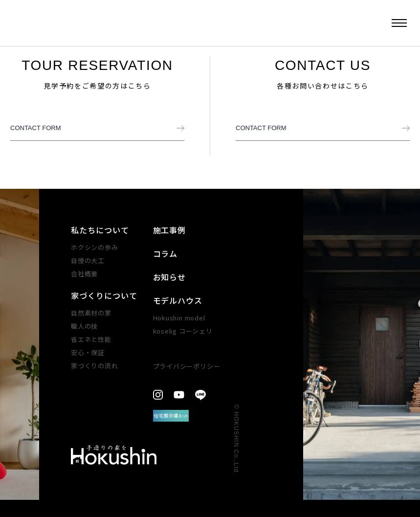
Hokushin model (179, 318)
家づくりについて (104, 295)
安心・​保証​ (88, 352)
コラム (166, 253)
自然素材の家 (91, 313)
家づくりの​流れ (94, 366)
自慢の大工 (88, 260)
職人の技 (84, 326)
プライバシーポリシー (187, 366)
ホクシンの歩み (94, 247)
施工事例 (170, 230)
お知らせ (170, 277)
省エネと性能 (91, 339)
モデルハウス (178, 300)
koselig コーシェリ (183, 331)
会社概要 (84, 274)
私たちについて (100, 230)
